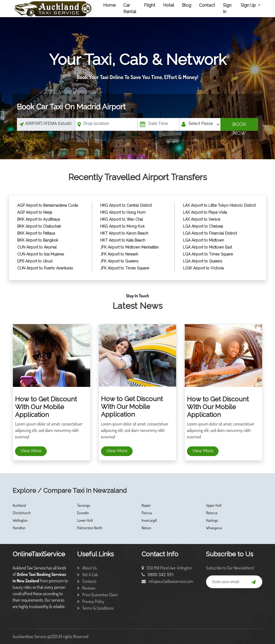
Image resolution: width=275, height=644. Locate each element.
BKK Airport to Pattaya (37, 233)
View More (31, 451)
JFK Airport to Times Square (125, 268)
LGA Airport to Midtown (203, 240)
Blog (187, 5)
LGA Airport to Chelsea (203, 226)
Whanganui (214, 528)
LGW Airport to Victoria (203, 268)
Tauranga (84, 505)
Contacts (87, 581)
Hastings (212, 520)
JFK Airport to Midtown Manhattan (129, 247)
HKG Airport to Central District (126, 205)
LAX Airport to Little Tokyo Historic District (219, 205)
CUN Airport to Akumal (37, 247)
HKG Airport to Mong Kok (122, 226)
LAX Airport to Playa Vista (205, 212)
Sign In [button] (227, 8)
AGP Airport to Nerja (35, 212)
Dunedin (83, 513)
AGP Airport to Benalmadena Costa (48, 205)
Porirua (147, 513)
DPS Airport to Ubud (35, 261)
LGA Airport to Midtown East (207, 247)
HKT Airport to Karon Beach (124, 233)
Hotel (169, 5)
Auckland (19, 505)
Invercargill (149, 520)
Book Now (239, 126)
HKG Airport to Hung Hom (123, 212)
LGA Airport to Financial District (210, 233)
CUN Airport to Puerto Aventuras (45, 268)
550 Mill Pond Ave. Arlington (167, 568)
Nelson (146, 528)
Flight (150, 5)
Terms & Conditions (95, 608)
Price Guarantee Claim (98, 595)
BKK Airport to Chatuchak (39, 226)
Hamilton (19, 528)
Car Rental (130, 8)
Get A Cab (88, 575)
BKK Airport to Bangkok (38, 240)
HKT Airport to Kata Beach (123, 240)
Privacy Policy (91, 601)
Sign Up (249, 5)
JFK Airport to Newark (119, 254)
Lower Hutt (85, 520)
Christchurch (22, 513)
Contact (207, 5)
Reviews (86, 588)
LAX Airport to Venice (202, 219)
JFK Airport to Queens (119, 261)
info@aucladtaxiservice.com (167, 581)
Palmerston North (90, 528)
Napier (146, 505)
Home (109, 5)
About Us (87, 568)
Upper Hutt (214, 505)
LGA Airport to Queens (203, 261)
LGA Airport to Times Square (208, 254)
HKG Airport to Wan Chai (122, 219)
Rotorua (212, 513)
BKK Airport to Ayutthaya (39, 219)
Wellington (20, 520)
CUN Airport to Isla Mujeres (41, 254)
